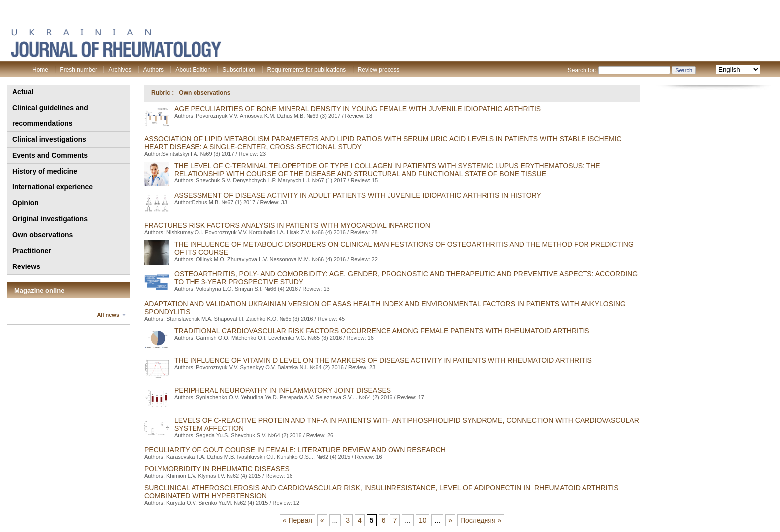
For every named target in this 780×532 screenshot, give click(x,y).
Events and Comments (50, 155)
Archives (120, 70)
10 (423, 520)
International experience (52, 187)
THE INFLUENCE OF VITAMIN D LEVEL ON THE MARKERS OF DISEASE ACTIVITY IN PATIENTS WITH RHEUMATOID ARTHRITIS (383, 360)
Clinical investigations (49, 139)
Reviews (26, 266)
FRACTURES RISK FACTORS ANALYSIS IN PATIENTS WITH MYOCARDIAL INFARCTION (287, 225)
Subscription (239, 70)
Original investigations (50, 219)
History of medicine (45, 171)
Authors (153, 70)
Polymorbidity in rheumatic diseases (217, 469)
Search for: (582, 70)
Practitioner (32, 251)
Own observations (43, 235)
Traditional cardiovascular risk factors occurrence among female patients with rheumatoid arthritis (382, 331)
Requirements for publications (307, 70)
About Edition (193, 70)
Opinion (26, 203)
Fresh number (78, 70)
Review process (379, 70)
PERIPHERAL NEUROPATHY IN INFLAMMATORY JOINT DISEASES (283, 390)
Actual (23, 92)
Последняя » (481, 520)
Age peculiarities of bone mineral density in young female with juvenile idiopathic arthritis (357, 109)
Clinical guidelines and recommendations (50, 116)
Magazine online (39, 291)
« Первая (297, 520)
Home (40, 70)
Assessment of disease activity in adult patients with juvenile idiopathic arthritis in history (358, 195)
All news (108, 315)
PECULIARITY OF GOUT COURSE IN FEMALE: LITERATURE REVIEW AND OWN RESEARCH (295, 450)
